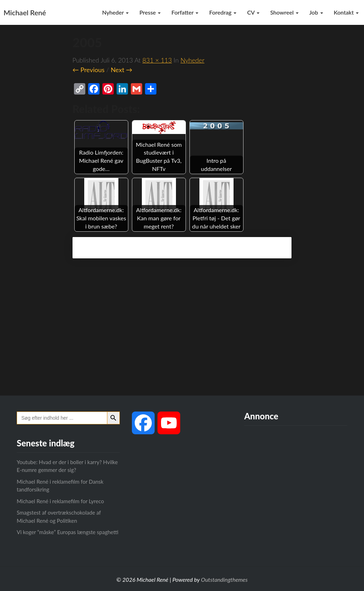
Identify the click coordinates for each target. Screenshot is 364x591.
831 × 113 (157, 60)
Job (316, 12)
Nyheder (115, 12)
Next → (121, 70)
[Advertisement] (182, 332)
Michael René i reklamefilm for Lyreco (60, 501)
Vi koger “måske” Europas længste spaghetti (68, 532)
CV (253, 12)
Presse (150, 12)
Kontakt (346, 12)
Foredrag (223, 12)
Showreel (284, 12)
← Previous (89, 70)
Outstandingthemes (224, 579)
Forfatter (185, 12)
